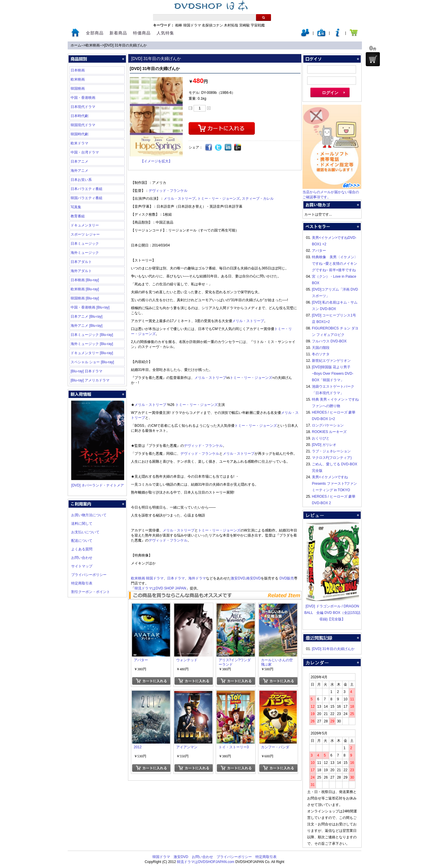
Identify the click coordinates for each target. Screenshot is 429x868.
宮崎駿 (245, 25)
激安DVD (238, 578)
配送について (82, 541)
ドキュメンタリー (85, 225)
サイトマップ (82, 566)
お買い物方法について (89, 515)
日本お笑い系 (81, 180)
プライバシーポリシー (89, 575)
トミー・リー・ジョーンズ (219, 199)
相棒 (179, 25)
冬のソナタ (321, 354)
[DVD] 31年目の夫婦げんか (125, 45)
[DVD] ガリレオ (324, 445)
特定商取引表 (82, 583)
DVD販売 (287, 578)
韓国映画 (78, 89)
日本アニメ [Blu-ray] (87, 316)
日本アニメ (79, 161)
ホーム (76, 45)
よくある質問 (82, 549)
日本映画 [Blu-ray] (85, 280)
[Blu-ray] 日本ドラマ (87, 371)
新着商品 (118, 33)
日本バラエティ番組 (87, 189)
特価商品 (142, 33)
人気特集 (165, 33)
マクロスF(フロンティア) (332, 458)
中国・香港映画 (83, 98)
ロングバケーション (328, 425)
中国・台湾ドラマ (85, 152)
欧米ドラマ (79, 143)
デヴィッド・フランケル (168, 191)
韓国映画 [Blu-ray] (85, 298)
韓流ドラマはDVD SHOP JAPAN (160, 588)
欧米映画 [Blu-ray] (85, 289)
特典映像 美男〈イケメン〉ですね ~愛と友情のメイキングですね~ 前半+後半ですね (335, 264)
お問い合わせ (82, 558)
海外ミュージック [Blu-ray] (92, 344)
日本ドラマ (176, 578)
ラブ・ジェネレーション (331, 451)
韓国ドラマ (192, 25)
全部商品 (95, 33)
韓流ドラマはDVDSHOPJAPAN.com (206, 862)
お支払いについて (85, 532)
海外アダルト (81, 271)
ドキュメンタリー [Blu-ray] (92, 353)
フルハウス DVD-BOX (329, 341)
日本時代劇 (79, 116)
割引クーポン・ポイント (91, 592)
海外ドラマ (197, 578)
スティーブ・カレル (258, 199)
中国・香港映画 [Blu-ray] (90, 307)
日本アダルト (81, 262)
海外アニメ (79, 171)
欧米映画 (93, 45)
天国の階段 (321, 348)
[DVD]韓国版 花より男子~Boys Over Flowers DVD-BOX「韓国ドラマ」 (333, 374)
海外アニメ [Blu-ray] (87, 326)
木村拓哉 (231, 25)
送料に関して (82, 524)
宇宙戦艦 (258, 25)
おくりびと (321, 438)
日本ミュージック (85, 244)
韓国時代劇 (79, 134)
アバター (319, 251)
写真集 (76, 207)
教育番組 (78, 216)
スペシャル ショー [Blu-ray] (92, 362)
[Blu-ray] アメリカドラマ (90, 380)
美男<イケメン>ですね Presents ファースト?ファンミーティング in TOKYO (334, 484)
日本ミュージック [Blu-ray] (92, 335)
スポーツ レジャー (85, 234)
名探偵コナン (212, 25)
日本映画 (78, 70)
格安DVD (253, 578)
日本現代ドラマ (83, 107)
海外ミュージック (85, 253)
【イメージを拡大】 (156, 161)
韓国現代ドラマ (83, 125)
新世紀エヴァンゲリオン (331, 361)
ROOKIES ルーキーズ (329, 432)
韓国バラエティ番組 (87, 198)
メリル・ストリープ (179, 199)
